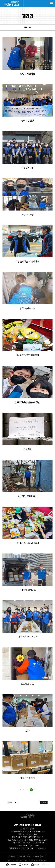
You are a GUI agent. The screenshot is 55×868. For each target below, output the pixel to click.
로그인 (44, 856)
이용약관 (12, 856)
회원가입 (36, 856)
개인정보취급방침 (24, 856)
